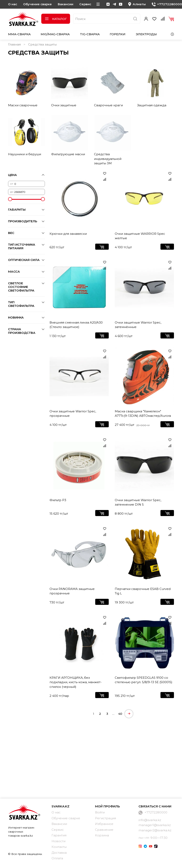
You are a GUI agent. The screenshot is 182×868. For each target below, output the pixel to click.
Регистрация (105, 818)
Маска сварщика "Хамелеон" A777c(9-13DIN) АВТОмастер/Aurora (143, 414)
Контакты (59, 847)
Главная (14, 44)
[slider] (10, 199)
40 (120, 714)
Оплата (57, 858)
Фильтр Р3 (58, 500)
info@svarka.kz (150, 820)
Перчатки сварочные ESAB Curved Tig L (143, 591)
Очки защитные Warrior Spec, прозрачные (73, 414)
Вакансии (66, 4)
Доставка (59, 853)
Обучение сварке (37, 4)
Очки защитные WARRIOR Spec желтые (140, 236)
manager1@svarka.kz (155, 825)
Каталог (56, 19)
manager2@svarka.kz (155, 830)
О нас (13, 4)
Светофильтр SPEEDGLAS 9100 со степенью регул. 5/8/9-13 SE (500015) (144, 680)
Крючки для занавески (68, 234)
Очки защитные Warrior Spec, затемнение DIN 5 (138, 502)
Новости (58, 841)
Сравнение (104, 830)
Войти (100, 812)
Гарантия (59, 835)
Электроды (146, 34)
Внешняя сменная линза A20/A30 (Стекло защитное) (76, 325)
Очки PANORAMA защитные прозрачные (72, 591)
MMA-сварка (19, 34)
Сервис (85, 4)
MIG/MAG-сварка (55, 34)
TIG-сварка (90, 34)
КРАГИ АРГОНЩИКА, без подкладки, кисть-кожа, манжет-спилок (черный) (76, 682)
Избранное (104, 824)
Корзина (102, 835)
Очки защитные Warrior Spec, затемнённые (138, 325)
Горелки (118, 34)
